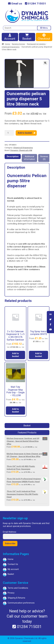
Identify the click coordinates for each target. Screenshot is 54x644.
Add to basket (25, 133)
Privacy (11, 593)
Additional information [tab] (29, 158)
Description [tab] (13, 156)
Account (10, 37)
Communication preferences (21, 603)
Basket (27, 37)
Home (7, 44)
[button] (45, 63)
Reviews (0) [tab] (44, 158)
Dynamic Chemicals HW (21, 150)
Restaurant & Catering (36, 44)
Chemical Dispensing (11, 47)
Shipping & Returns (16, 598)
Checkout (44, 37)
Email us (15, 4)
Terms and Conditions (18, 588)
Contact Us (13, 564)
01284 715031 (35, 4)
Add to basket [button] (15, 355)
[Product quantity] (9, 133)
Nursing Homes (18, 44)
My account (13, 569)
